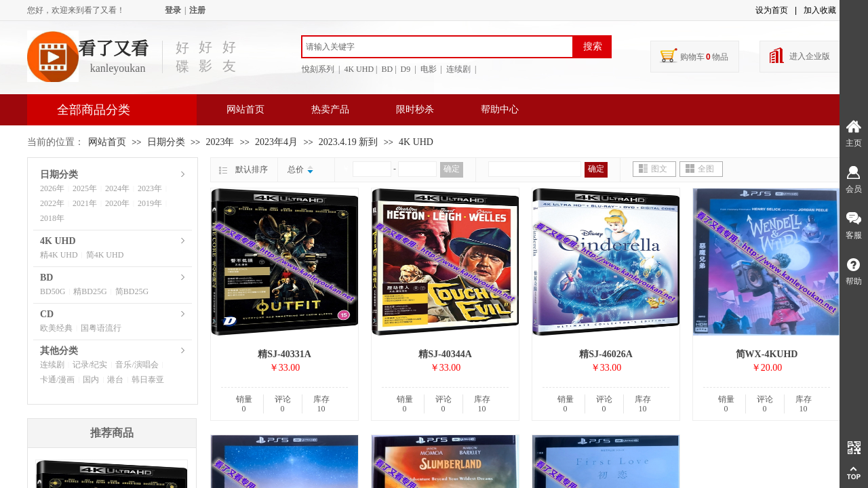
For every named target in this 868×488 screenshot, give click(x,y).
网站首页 (245, 109)
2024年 (117, 188)
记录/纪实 (90, 365)
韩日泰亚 (148, 380)
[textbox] (437, 47)
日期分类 (166, 142)
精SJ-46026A (606, 354)
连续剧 (52, 365)
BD (46, 278)
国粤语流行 (101, 328)
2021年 (85, 203)
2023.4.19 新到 (349, 142)
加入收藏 (820, 10)
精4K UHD (59, 255)
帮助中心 (500, 109)
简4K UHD (105, 255)
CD (47, 314)
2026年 (52, 188)
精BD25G (90, 291)
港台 (115, 380)
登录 (173, 10)
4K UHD (416, 142)
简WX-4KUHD (767, 354)
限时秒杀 (415, 109)
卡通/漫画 (57, 380)
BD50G (53, 291)
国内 (91, 380)
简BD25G (132, 291)
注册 (197, 10)
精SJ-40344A (445, 354)
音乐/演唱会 (137, 365)
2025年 (85, 188)
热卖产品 (330, 109)
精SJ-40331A (284, 354)
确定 (452, 169)
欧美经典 (56, 328)
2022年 (52, 203)
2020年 (117, 203)
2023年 (220, 142)
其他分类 (59, 351)
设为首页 (772, 10)
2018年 (52, 218)
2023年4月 (276, 142)
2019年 (150, 203)
